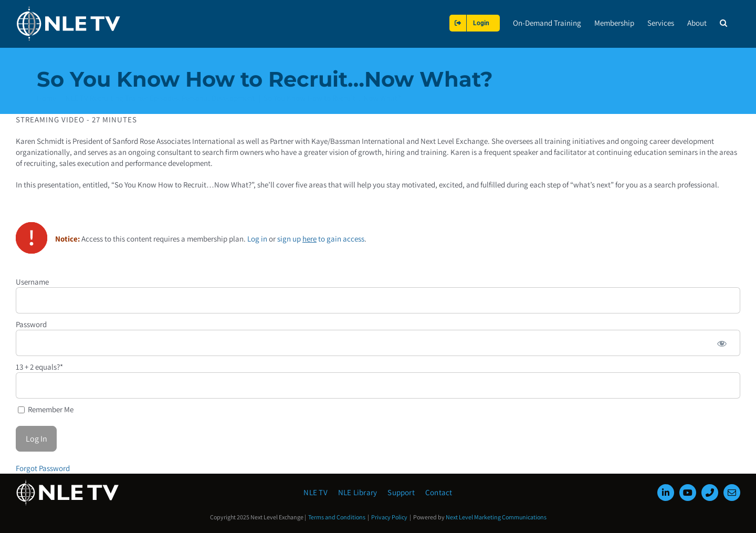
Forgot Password (43, 468)
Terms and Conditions (337, 517)
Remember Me (46, 409)
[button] (723, 23)
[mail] (732, 493)
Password (31, 324)
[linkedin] (666, 493)
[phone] (710, 493)
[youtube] (688, 493)
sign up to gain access (321, 238)
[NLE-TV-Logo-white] (68, 483)
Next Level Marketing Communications (496, 517)
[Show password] (722, 342)
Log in (257, 238)
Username (32, 281)
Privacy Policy (389, 517)
